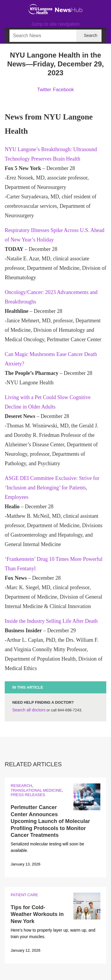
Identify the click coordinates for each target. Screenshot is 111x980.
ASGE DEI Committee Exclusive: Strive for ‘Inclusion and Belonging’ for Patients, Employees (52, 488)
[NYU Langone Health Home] (40, 9)
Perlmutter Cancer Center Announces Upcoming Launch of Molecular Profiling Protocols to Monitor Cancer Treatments (50, 821)
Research (21, 786)
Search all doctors (29, 710)
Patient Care (24, 895)
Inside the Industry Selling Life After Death (51, 621)
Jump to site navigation (56, 24)
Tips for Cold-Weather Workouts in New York (37, 914)
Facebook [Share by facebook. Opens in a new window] (63, 90)
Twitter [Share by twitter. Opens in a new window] (44, 90)
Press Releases (28, 795)
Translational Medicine (36, 790)
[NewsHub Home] (69, 10)
